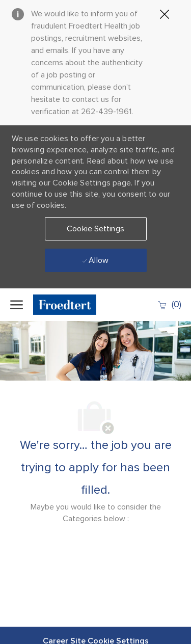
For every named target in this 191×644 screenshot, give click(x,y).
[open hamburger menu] (17, 305)
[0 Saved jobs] (169, 304)
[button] (96, 229)
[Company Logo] (71, 305)
